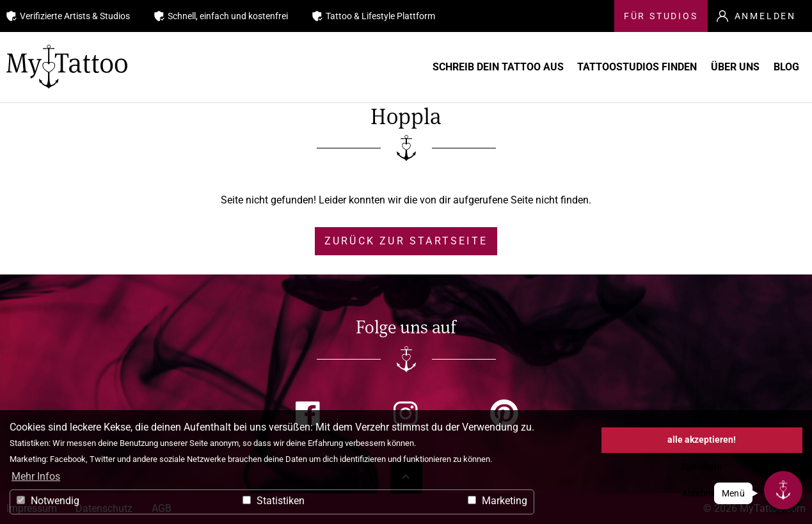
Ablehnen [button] (702, 494)
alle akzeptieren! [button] (702, 440)
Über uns (714, 67)
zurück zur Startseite (406, 241)
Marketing (498, 501)
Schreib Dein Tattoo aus (441, 67)
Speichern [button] (702, 467)
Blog (783, 67)
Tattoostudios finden (598, 67)
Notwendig (48, 501)
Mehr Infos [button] (36, 476)
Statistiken (274, 501)
